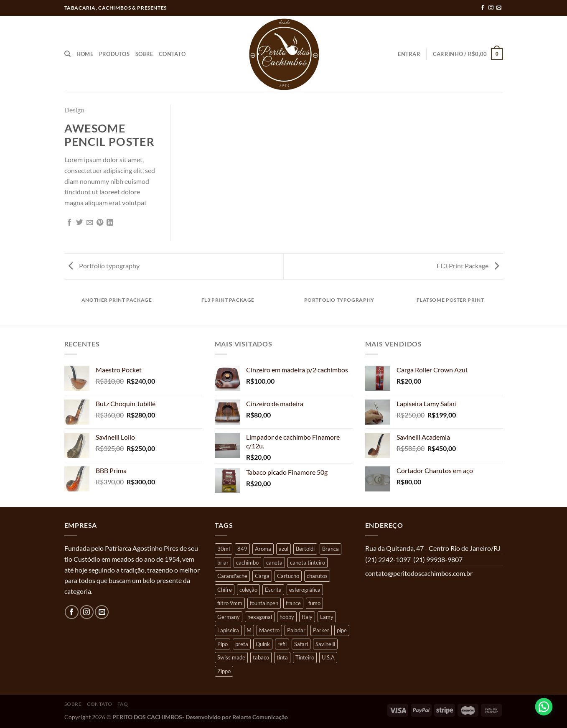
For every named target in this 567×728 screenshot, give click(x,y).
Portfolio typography (104, 266)
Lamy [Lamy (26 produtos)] (327, 617)
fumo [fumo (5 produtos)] (314, 603)
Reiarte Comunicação (260, 717)
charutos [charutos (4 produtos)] (317, 576)
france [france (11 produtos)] (293, 603)
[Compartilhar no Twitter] (79, 223)
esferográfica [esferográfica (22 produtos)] (305, 590)
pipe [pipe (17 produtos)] (342, 630)
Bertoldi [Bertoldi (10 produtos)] (305, 549)
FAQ (123, 704)
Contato (172, 54)
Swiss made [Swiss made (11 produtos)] (231, 657)
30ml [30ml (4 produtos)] (224, 549)
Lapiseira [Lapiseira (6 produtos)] (228, 630)
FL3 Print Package (468, 266)
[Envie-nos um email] (499, 8)
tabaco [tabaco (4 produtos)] (261, 657)
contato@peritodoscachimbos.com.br (419, 573)
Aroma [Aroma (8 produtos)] (263, 549)
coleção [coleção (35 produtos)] (248, 590)
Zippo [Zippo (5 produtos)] (224, 671)
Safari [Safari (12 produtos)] (301, 644)
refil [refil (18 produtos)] (282, 644)
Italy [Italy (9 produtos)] (307, 617)
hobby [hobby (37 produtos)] (287, 617)
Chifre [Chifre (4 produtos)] (225, 590)
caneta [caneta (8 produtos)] (274, 563)
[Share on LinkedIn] (110, 223)
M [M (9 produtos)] (249, 630)
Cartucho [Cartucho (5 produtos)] (288, 576)
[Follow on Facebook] (483, 8)
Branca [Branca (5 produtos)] (331, 549)
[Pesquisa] (67, 54)
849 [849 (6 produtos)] (242, 549)
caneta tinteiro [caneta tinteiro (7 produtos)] (308, 563)
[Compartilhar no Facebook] (69, 223)
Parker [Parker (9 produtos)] (321, 630)
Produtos (114, 54)
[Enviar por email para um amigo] (90, 223)
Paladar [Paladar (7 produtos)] (296, 630)
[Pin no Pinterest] (100, 223)
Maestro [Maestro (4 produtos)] (269, 630)
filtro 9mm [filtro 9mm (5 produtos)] (230, 603)
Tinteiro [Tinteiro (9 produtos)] (305, 657)
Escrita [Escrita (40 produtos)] (273, 590)
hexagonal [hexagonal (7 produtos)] (260, 617)
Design (74, 110)
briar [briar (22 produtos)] (223, 563)
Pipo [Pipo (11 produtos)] (222, 644)
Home (85, 54)
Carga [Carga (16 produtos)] (262, 576)
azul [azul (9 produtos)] (283, 549)
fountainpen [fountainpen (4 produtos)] (264, 603)
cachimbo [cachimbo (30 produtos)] (247, 563)
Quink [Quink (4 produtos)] (263, 644)
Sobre (144, 54)
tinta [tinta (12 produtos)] (282, 657)
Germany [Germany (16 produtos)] (229, 617)
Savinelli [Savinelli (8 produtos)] (325, 644)
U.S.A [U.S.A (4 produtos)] (328, 657)
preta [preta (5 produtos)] (242, 644)
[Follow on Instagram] (491, 8)
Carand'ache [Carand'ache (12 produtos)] (232, 576)
